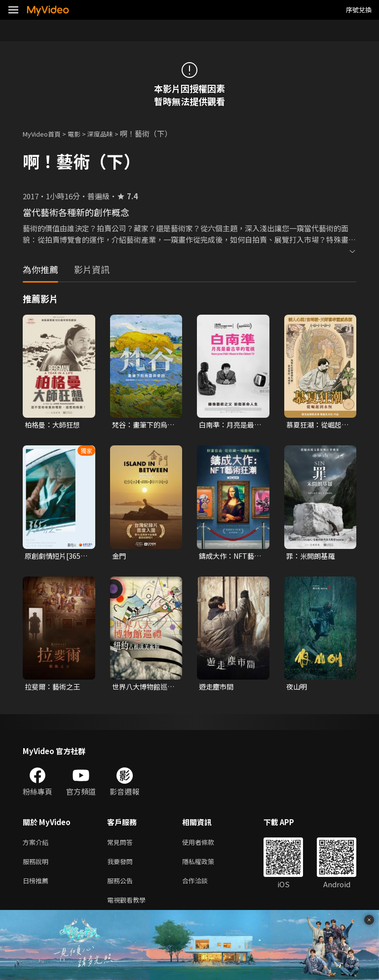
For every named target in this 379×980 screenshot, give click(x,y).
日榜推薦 (38, 887)
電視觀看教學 (129, 908)
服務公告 (122, 887)
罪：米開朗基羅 (312, 557)
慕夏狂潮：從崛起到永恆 (316, 425)
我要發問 (122, 866)
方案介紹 (38, 846)
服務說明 (38, 866)
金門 (119, 557)
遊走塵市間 (217, 689)
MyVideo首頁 (45, 133)
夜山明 (297, 689)
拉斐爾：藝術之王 (54, 689)
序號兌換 (359, 10)
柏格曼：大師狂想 (54, 425)
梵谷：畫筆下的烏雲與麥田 (142, 425)
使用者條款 (207, 846)
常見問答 (122, 846)
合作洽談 (203, 887)
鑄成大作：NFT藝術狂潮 (229, 557)
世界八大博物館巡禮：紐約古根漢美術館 (142, 689)
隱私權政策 (207, 866)
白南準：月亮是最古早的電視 (228, 425)
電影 (82, 133)
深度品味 (111, 133)
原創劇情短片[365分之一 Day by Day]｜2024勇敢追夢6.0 (56, 557)
